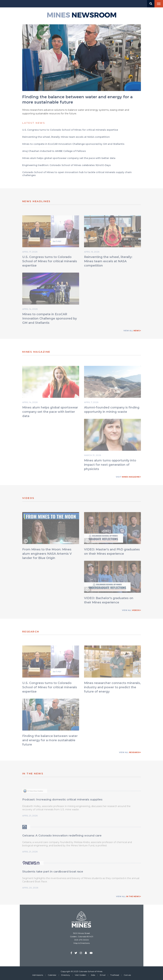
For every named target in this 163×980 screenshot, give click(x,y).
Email (103, 975)
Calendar (52, 975)
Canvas (127, 975)
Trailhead (115, 975)
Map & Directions (82, 943)
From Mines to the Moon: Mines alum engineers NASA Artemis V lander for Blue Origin (47, 554)
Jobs (93, 975)
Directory (66, 975)
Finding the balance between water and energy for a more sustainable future (50, 741)
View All (132, 331)
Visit (128, 477)
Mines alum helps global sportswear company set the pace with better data (50, 413)
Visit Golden (80, 975)
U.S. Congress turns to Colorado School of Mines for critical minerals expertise (50, 262)
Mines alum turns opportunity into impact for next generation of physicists (110, 465)
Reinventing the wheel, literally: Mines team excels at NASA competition (108, 262)
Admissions (38, 975)
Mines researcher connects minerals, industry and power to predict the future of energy (112, 688)
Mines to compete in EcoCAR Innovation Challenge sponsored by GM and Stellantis (50, 319)
